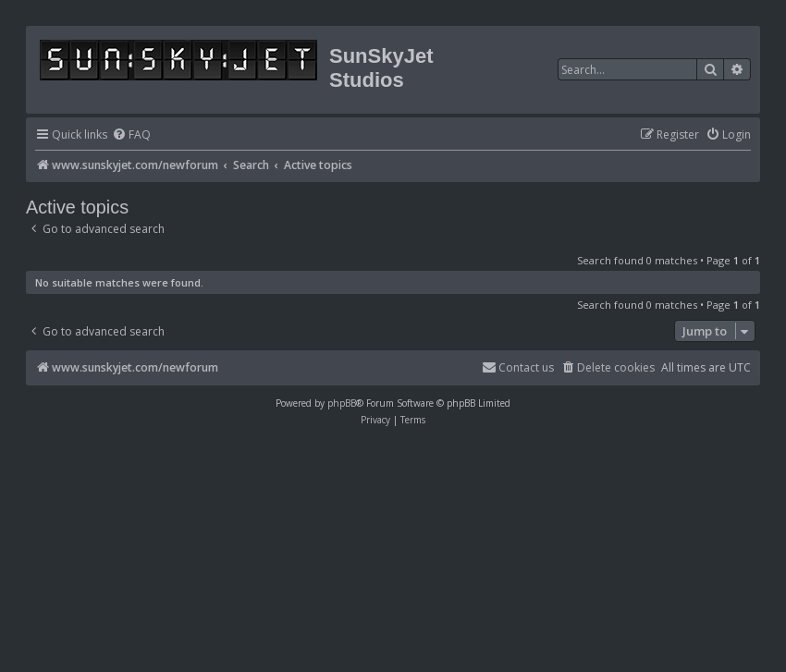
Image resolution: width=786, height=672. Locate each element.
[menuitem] (131, 135)
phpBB (342, 403)
